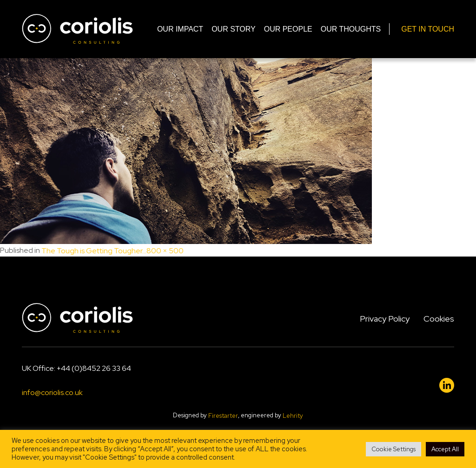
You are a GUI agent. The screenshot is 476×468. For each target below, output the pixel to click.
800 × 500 (165, 251)
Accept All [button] (445, 449)
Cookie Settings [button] (393, 449)
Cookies (439, 319)
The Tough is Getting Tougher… (94, 251)
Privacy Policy (385, 319)
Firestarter (223, 416)
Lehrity (293, 416)
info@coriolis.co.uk (52, 393)
